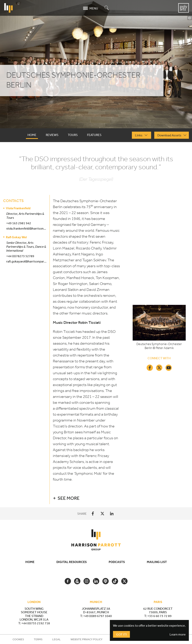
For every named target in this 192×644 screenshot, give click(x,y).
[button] (119, 498)
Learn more (178, 634)
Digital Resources (72, 562)
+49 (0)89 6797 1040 (98, 616)
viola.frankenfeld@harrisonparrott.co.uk (26, 228)
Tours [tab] (73, 135)
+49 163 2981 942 (19, 223)
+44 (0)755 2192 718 (36, 623)
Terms (38, 639)
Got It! (121, 634)
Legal (56, 639)
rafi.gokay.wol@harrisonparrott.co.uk (26, 261)
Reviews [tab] (52, 135)
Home (30, 562)
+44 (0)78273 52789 (20, 256)
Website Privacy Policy (86, 639)
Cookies (18, 639)
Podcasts (117, 562)
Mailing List (157, 562)
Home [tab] (32, 135)
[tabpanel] (96, 329)
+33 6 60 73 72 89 (159, 616)
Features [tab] (94, 135)
